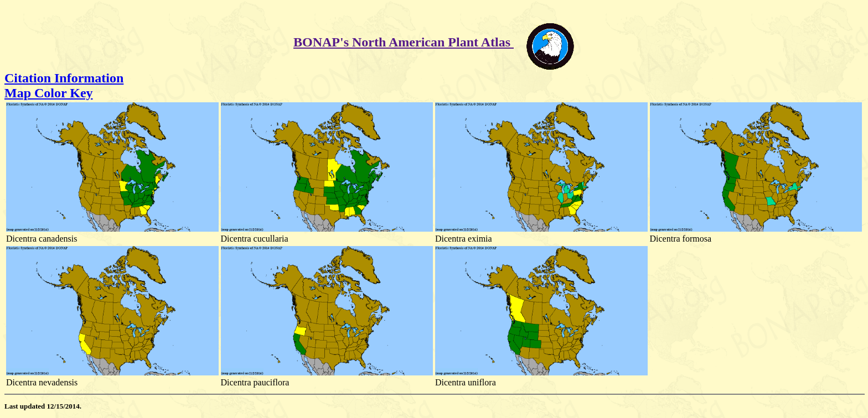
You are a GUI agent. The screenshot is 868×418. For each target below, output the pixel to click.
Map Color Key (49, 93)
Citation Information (64, 78)
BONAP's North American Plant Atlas (404, 42)
